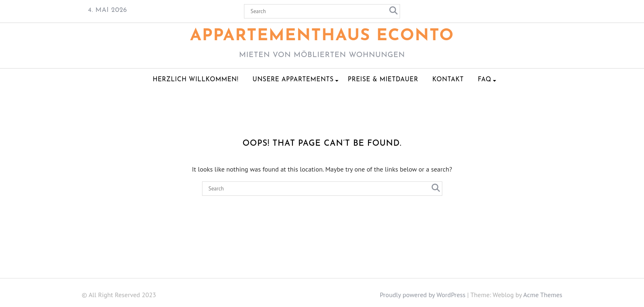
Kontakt (448, 80)
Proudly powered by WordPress (423, 295)
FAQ (484, 80)
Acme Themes (543, 295)
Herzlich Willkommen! (196, 80)
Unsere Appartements (293, 80)
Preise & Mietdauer (383, 80)
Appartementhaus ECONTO (322, 36)
